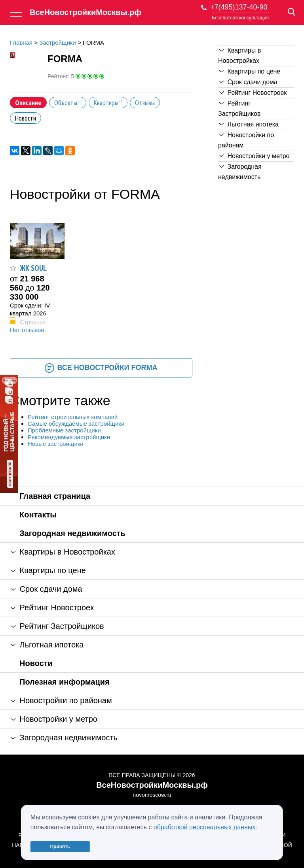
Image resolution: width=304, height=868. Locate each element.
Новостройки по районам (246, 140)
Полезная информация (65, 682)
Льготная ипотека (249, 124)
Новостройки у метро (254, 156)
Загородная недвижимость (240, 172)
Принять (60, 847)
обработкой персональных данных (205, 827)
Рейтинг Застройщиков (239, 108)
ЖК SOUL (33, 268)
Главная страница (55, 496)
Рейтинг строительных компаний (73, 417)
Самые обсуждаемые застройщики (76, 424)
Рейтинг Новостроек (253, 93)
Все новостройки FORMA (101, 368)
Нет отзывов (27, 330)
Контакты (38, 515)
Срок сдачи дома (248, 82)
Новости (36, 663)
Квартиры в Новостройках (239, 56)
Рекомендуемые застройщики (69, 437)
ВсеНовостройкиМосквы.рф (85, 12)
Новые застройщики (56, 444)
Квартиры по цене (250, 71)
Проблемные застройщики (64, 430)
